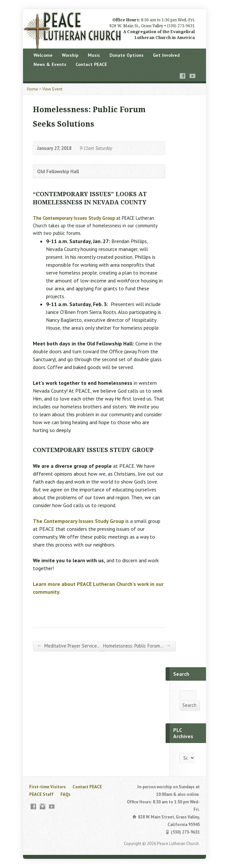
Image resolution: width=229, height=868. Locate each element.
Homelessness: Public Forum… (137, 646)
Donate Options (126, 55)
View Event (52, 89)
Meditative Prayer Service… (69, 646)
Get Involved (166, 55)
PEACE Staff (41, 794)
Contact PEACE (91, 64)
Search (189, 705)
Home (33, 89)
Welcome (43, 55)
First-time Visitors (47, 787)
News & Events (50, 64)
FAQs (65, 794)
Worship (70, 55)
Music (94, 55)
